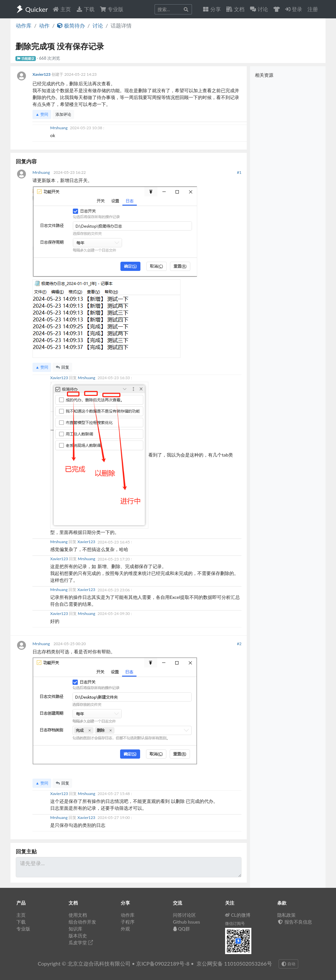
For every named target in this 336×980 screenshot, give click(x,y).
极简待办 (71, 25)
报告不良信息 (295, 922)
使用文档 (78, 915)
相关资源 (264, 75)
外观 (125, 929)
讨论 (98, 25)
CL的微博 (238, 915)
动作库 (24, 25)
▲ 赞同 (42, 114)
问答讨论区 (184, 915)
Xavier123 (42, 74)
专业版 (112, 9)
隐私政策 (286, 915)
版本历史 (78, 936)
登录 (294, 9)
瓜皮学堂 (81, 942)
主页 (62, 9)
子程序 (128, 922)
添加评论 (63, 114)
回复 (62, 367)
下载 (85, 9)
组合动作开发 (82, 922)
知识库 (75, 929)
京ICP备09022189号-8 (163, 963)
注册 (313, 9)
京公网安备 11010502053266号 (234, 963)
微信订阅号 (235, 923)
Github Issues (187, 922)
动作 (44, 25)
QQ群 (181, 929)
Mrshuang (59, 128)
